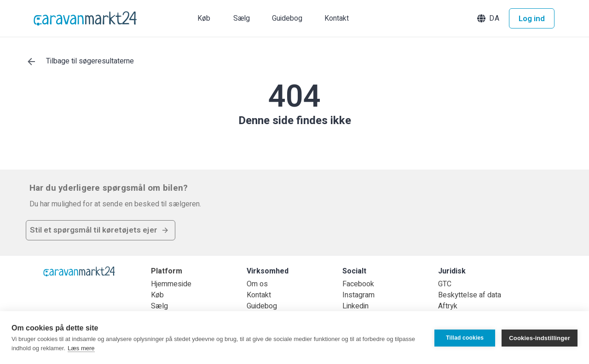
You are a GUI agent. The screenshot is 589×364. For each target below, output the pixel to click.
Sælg (159, 306)
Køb (157, 295)
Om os (257, 284)
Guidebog (262, 306)
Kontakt (259, 295)
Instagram (358, 295)
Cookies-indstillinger (540, 338)
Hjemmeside (171, 284)
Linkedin (355, 306)
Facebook (358, 284)
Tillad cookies (465, 338)
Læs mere (81, 348)
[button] (489, 18)
